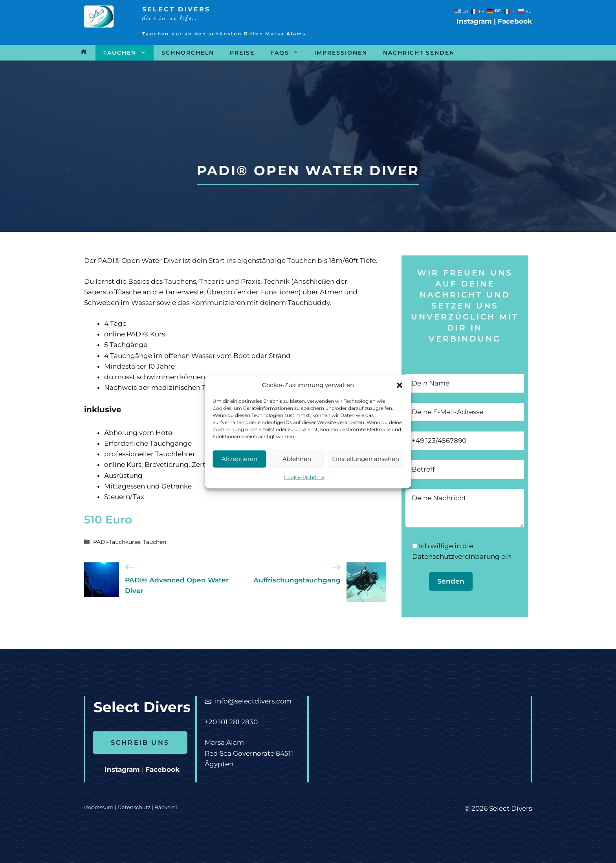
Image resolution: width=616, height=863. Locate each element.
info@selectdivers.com (253, 701)
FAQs (288, 53)
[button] (400, 395)
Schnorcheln (188, 53)
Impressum (99, 807)
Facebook (515, 21)
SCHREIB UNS (140, 743)
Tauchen (128, 53)
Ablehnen (297, 469)
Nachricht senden (419, 53)
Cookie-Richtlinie (304, 488)
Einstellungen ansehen (366, 469)
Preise (242, 53)
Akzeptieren (239, 469)
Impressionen (341, 53)
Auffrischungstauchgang (297, 580)
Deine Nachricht (465, 508)
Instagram (474, 21)
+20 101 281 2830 (231, 722)
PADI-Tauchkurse (117, 542)
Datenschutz (135, 807)
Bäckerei (166, 807)
